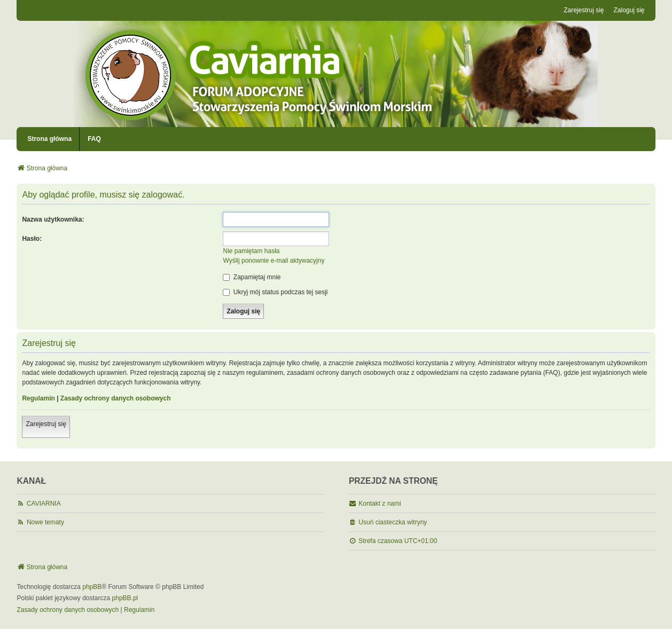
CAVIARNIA (44, 504)
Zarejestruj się (46, 424)
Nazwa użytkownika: (53, 219)
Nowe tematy (45, 522)
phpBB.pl (125, 598)
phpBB (92, 587)
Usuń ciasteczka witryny (393, 522)
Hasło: (32, 239)
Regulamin (38, 398)
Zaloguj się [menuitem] (629, 10)
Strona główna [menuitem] (49, 139)
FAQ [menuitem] (94, 139)
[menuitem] (68, 610)
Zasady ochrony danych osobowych (116, 398)
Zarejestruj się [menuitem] (584, 10)
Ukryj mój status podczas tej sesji (275, 292)
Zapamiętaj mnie (252, 277)
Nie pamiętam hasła (251, 251)
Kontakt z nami (380, 504)
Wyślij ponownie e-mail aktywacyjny (274, 261)
